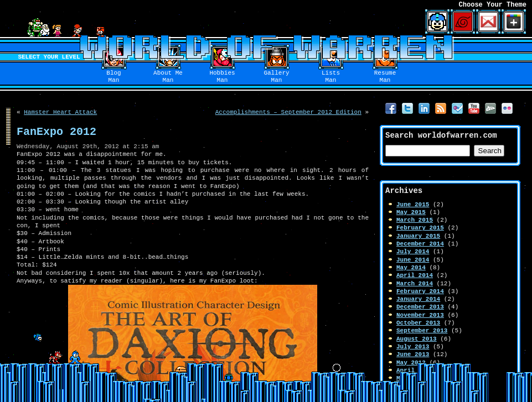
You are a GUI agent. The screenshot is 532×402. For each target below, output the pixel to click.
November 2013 (420, 315)
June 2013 (413, 354)
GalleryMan (276, 77)
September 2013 (422, 330)
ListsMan (331, 77)
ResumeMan (385, 77)
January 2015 (418, 236)
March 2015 (415, 220)
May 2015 (411, 212)
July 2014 (413, 251)
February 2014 (420, 291)
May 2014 (411, 267)
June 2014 (413, 260)
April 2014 (415, 275)
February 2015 (420, 228)
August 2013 (417, 339)
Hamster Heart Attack (60, 112)
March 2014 (415, 283)
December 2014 (420, 244)
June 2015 (413, 204)
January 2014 (418, 299)
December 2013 (420, 307)
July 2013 (413, 346)
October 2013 (418, 323)
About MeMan (168, 77)
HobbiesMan (222, 77)
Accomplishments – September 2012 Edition (288, 112)
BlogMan (113, 77)
